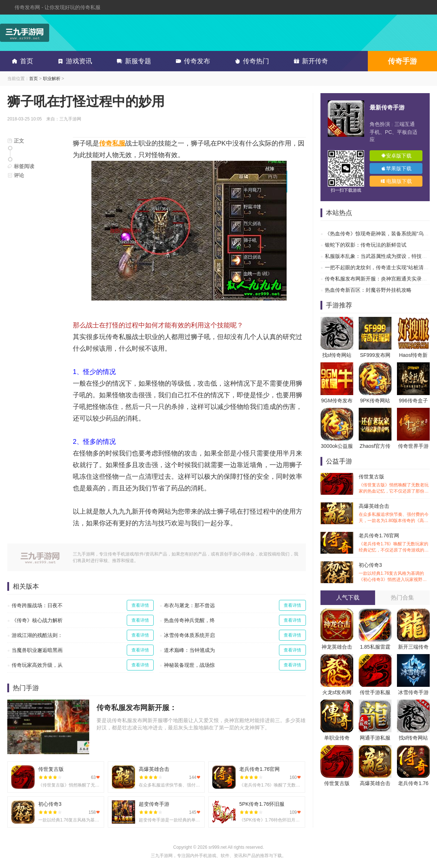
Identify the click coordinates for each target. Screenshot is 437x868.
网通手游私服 (375, 738)
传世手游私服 (375, 692)
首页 (21, 61)
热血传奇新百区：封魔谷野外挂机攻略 (368, 290)
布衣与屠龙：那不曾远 (189, 605)
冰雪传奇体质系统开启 (189, 635)
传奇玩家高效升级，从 (37, 665)
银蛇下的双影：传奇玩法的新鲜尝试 (366, 245)
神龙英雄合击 (337, 647)
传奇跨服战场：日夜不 (37, 605)
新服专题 (133, 61)
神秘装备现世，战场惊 (189, 665)
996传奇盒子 (413, 401)
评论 (16, 175)
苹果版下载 (396, 168)
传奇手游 (402, 61)
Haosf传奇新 (414, 355)
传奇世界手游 (413, 446)
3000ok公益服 (337, 446)
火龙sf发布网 (337, 692)
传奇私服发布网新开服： (137, 708)
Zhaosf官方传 (375, 446)
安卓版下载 (396, 156)
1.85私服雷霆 (375, 647)
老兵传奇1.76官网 (394, 543)
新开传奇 (310, 61)
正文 (16, 141)
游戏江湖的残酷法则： (37, 635)
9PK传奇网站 (375, 401)
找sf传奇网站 (337, 355)
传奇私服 (112, 143)
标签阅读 (21, 166)
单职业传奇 (337, 738)
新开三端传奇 (413, 647)
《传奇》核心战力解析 (37, 620)
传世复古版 (394, 484)
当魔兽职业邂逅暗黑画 (37, 650)
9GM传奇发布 (337, 401)
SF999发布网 (375, 355)
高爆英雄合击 (394, 513)
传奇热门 (251, 61)
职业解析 (52, 79)
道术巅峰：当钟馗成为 (189, 650)
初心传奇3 (394, 572)
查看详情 (140, 605)
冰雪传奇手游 (413, 692)
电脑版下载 (396, 181)
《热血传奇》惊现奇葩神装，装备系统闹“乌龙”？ (380, 234)
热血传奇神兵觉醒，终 (189, 620)
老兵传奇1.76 (413, 783)
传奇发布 (192, 61)
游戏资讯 (74, 61)
